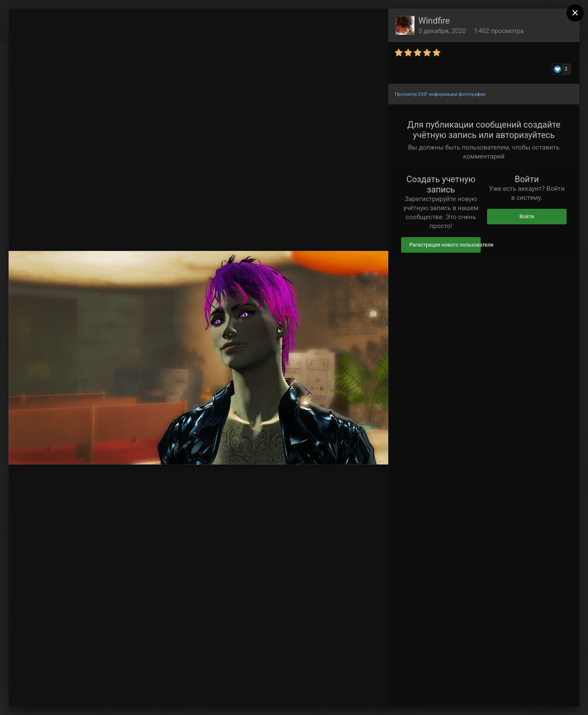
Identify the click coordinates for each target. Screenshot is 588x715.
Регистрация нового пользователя (445, 245)
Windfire (434, 21)
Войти (527, 217)
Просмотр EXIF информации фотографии (440, 94)
